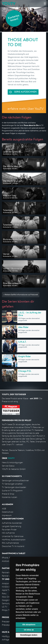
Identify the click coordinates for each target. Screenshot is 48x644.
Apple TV (6, 590)
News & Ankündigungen (12, 462)
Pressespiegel (8, 625)
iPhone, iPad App (9, 558)
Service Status (8, 466)
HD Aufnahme (8, 533)
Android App (7, 561)
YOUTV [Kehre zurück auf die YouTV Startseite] (9, 3)
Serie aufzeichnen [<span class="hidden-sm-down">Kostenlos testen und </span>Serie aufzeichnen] (25, 92)
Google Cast (7, 600)
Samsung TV (7, 603)
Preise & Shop (8, 494)
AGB (4, 509)
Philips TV (6, 610)
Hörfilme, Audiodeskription (14, 540)
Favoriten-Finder (9, 530)
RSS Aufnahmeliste (10, 543)
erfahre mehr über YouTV (26, 109)
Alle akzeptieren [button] (29, 625)
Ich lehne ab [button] (29, 630)
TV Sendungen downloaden (14, 487)
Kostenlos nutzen (10, 497)
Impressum (7, 515)
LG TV (5, 607)
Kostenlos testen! (14, 18)
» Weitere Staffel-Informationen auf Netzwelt (21, 295)
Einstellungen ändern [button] (29, 635)
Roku (4, 593)
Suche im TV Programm (12, 491)
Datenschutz (8, 512)
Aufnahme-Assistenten (12, 523)
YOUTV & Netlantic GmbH (14, 469)
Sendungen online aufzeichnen (15, 481)
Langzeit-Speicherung (12, 526)
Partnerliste (7, 573)
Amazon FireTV (9, 583)
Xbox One (6, 597)
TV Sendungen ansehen (12, 484)
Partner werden (9, 576)
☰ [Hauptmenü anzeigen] (45, 3)
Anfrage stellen (9, 640)
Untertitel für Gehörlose (13, 536)
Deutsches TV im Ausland (13, 546)
